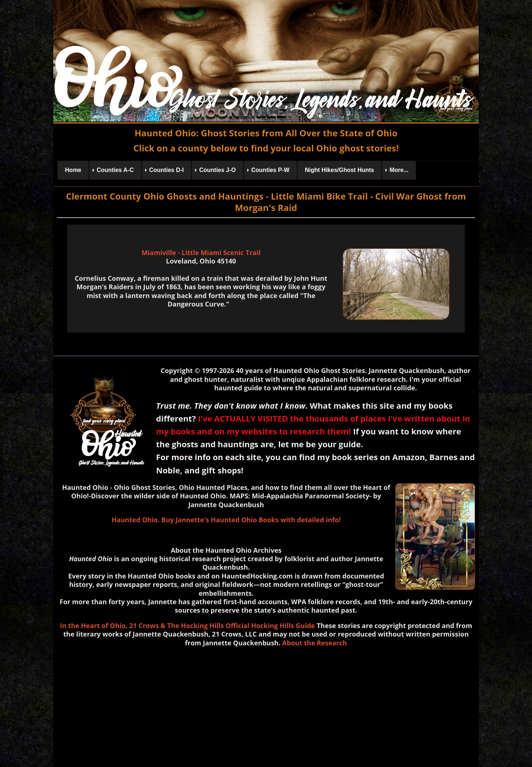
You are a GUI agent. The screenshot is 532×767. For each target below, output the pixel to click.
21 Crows (144, 626)
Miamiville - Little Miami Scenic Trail (201, 252)
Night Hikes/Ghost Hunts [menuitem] (339, 170)
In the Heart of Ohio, (94, 626)
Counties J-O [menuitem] (218, 170)
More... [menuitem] (399, 170)
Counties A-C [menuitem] (115, 170)
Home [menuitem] (73, 170)
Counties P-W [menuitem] (270, 170)
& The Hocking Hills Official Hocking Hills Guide (238, 626)
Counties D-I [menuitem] (166, 170)
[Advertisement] (266, 705)
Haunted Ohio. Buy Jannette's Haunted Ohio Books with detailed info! (226, 520)
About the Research (314, 643)
